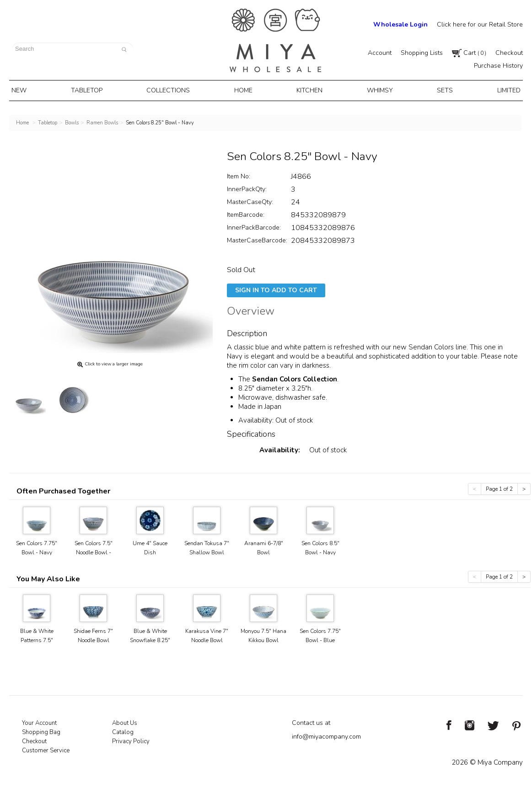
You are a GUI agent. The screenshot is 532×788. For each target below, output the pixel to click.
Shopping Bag (41, 730)
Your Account (39, 721)
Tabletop (91, 90)
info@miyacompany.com (326, 735)
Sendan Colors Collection (295, 377)
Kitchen (309, 90)
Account (380, 53)
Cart (469, 53)
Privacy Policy (131, 740)
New (26, 90)
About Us (125, 721)
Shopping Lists (422, 53)
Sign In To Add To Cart (276, 288)
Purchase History (498, 66)
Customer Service (46, 749)
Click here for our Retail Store (480, 24)
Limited (501, 90)
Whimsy (377, 90)
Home (245, 90)
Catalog (123, 730)
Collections (172, 90)
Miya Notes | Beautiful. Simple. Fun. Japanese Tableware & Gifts (275, 40)
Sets (440, 90)
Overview (251, 311)
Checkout (509, 53)
